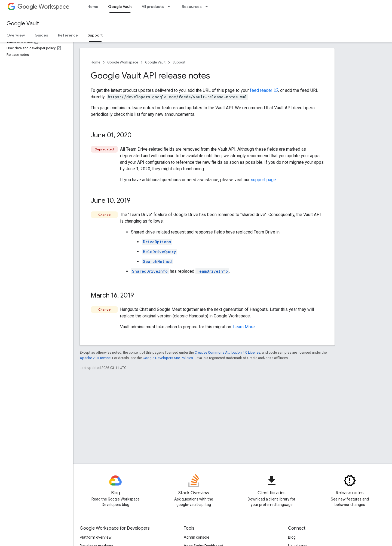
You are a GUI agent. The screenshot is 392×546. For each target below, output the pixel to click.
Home (93, 7)
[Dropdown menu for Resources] (208, 7)
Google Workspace (123, 62)
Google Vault (23, 24)
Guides (41, 35)
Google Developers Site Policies (168, 358)
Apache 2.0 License (95, 358)
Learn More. (244, 327)
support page (263, 180)
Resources (192, 7)
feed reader (261, 90)
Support (179, 62)
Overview (16, 35)
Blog (292, 537)
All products (153, 7)
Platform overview (96, 537)
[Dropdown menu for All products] (170, 7)
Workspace (43, 7)
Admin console (197, 537)
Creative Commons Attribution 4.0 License (227, 352)
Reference (68, 35)
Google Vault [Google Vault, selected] (120, 7)
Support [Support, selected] (95, 35)
